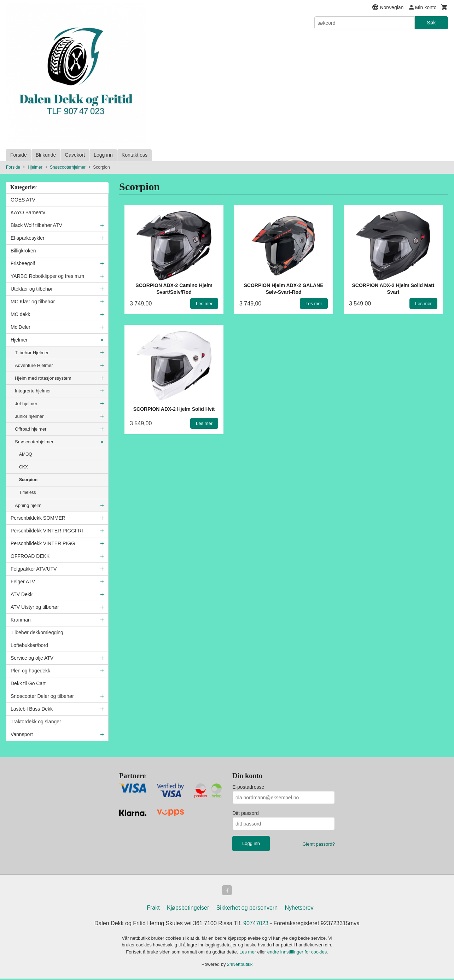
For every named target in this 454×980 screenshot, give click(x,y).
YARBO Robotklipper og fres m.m (47, 276)
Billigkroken (23, 251)
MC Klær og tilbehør (33, 302)
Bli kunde (46, 155)
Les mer (248, 953)
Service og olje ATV (32, 658)
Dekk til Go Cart (28, 683)
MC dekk (20, 314)
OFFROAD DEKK (30, 556)
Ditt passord (246, 813)
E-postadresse (248, 787)
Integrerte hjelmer (33, 391)
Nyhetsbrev (299, 909)
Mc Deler (21, 327)
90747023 (256, 925)
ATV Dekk (22, 594)
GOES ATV (23, 200)
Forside (19, 155)
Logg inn (103, 155)
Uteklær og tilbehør (32, 289)
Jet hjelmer (26, 404)
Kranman (21, 620)
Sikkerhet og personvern (247, 909)
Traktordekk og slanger (36, 722)
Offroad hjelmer (31, 429)
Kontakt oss (135, 155)
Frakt (153, 909)
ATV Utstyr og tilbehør (35, 607)
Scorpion (28, 480)
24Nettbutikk (240, 966)
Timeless (28, 492)
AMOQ (26, 454)
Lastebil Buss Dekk (32, 709)
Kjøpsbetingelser (188, 909)
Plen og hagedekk (30, 671)
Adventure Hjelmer (34, 365)
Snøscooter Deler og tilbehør (42, 696)
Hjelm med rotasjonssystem (43, 378)
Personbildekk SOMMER (38, 518)
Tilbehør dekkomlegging (37, 632)
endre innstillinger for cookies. (298, 953)
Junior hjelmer (29, 416)
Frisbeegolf (23, 263)
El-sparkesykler (28, 238)
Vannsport (22, 734)
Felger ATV (23, 582)
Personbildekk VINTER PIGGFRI (47, 531)
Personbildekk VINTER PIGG (43, 543)
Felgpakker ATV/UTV (34, 569)
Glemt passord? (319, 844)
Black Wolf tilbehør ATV (36, 225)
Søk (431, 23)
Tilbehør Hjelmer (32, 353)
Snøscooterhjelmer (34, 442)
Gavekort (75, 155)
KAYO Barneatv (28, 212)
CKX (24, 467)
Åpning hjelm (28, 505)
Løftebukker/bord (29, 645)
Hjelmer (19, 340)
